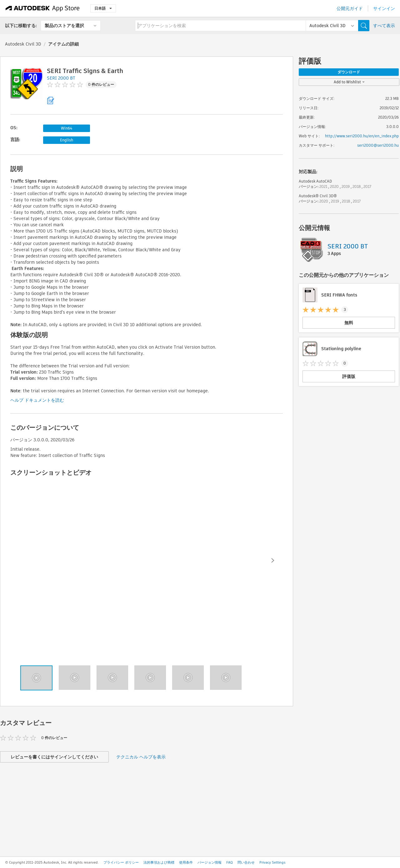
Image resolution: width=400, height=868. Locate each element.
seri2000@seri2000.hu (378, 145)
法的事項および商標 (159, 862)
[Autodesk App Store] (43, 8)
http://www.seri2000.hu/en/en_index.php (362, 136)
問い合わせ (246, 862)
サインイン (384, 8)
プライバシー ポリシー (121, 862)
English (67, 140)
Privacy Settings (272, 862)
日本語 (103, 8)
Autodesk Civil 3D (23, 44)
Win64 (67, 128)
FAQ (230, 862)
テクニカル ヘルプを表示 (141, 757)
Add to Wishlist (349, 82)
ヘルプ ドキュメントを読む (37, 400)
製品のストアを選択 (64, 26)
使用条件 (186, 862)
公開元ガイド (350, 8)
